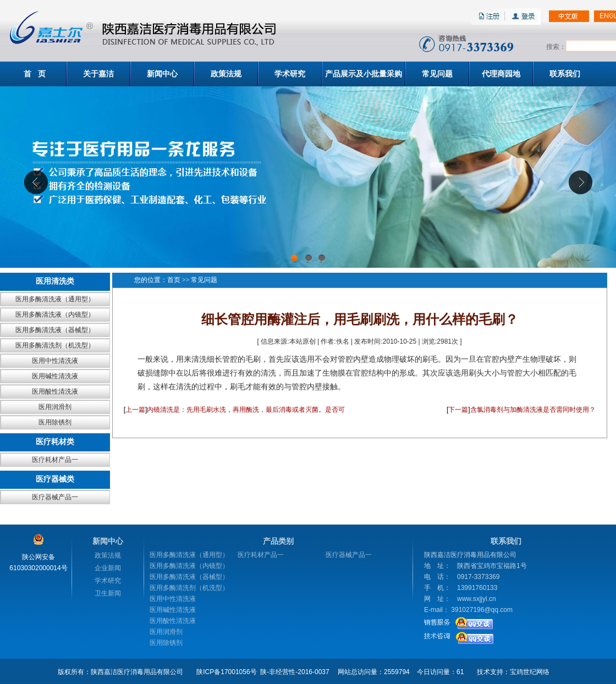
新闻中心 (162, 74)
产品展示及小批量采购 (364, 74)
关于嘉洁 (98, 74)
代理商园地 (501, 74)
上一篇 (135, 410)
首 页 (35, 74)
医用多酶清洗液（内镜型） (55, 315)
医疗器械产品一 (55, 497)
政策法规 (226, 74)
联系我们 (565, 74)
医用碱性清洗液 (55, 376)
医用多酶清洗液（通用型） (55, 299)
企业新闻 (108, 568)
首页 (174, 280)
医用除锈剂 (55, 422)
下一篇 (458, 410)
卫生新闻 (108, 593)
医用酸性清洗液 (55, 391)
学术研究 (290, 74)
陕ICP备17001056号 (226, 672)
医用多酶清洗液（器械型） (55, 330)
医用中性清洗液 (55, 361)
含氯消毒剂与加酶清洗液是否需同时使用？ (533, 410)
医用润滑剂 (55, 407)
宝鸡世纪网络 (530, 672)
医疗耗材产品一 (55, 460)
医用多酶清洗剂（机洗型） (55, 345)
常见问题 (437, 74)
